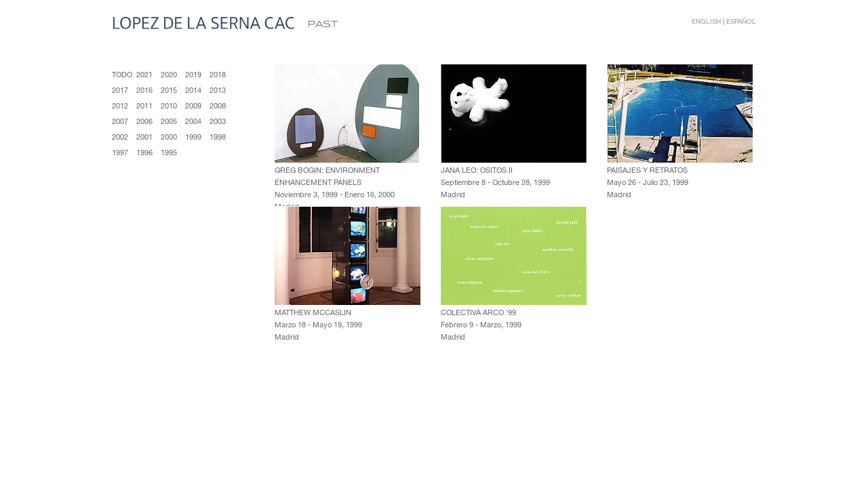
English (706, 21)
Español (741, 21)
